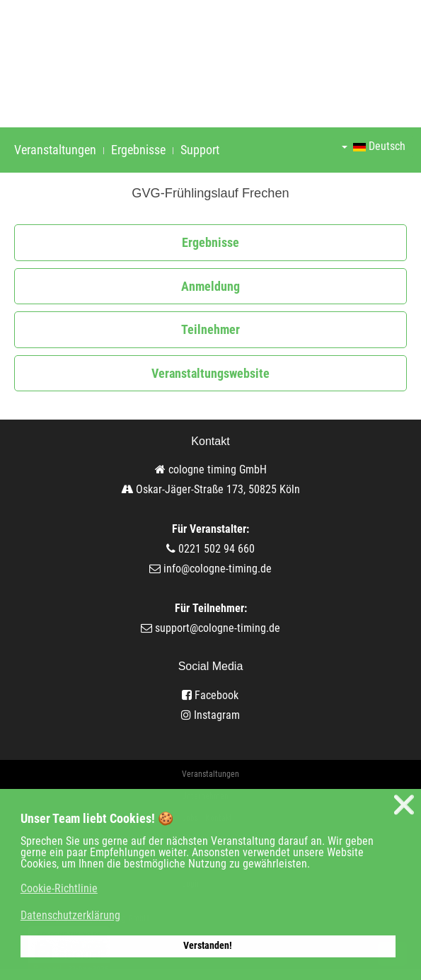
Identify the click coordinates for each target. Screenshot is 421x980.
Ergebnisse (138, 150)
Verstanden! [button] (208, 946)
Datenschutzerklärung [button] (70, 915)
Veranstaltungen (55, 150)
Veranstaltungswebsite (210, 373)
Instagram (210, 715)
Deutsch (374, 146)
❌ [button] (404, 805)
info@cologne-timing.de (218, 569)
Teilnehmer (210, 329)
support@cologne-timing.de (218, 628)
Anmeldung (210, 286)
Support (200, 150)
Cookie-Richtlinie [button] (59, 888)
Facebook (210, 695)
